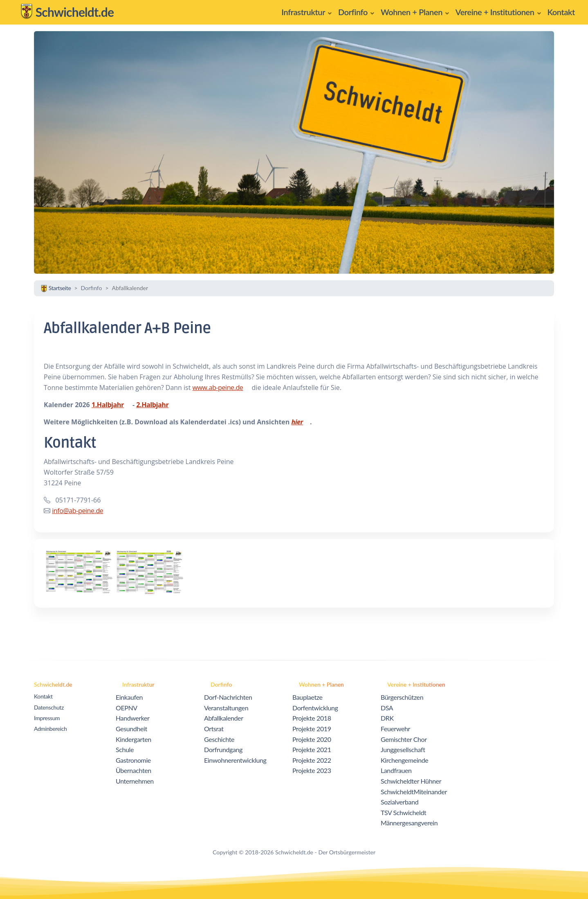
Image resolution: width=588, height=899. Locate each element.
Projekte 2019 (312, 729)
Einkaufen (129, 697)
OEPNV (127, 708)
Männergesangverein (409, 823)
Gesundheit (131, 729)
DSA (387, 708)
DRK (387, 718)
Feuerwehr (395, 729)
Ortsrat (214, 729)
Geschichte (219, 739)
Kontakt (43, 696)
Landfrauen (396, 770)
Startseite (56, 288)
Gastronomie (133, 760)
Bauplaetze (307, 697)
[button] (306, 12)
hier (297, 422)
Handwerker (133, 718)
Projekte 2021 (312, 749)
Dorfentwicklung (315, 708)
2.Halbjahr (152, 405)
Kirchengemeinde (404, 760)
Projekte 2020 (312, 739)
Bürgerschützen (402, 697)
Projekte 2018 (312, 718)
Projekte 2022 (312, 760)
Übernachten (134, 770)
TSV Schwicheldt (403, 812)
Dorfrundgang (223, 749)
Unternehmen (135, 781)
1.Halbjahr (108, 405)
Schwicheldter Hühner (411, 781)
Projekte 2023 (312, 770)
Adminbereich (50, 729)
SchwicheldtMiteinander (414, 792)
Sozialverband (399, 802)
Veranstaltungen (226, 708)
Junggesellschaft (403, 749)
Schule (125, 749)
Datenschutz (49, 707)
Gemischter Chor (404, 739)
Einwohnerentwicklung (235, 760)
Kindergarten (134, 739)
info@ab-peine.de (77, 511)
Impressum (47, 718)
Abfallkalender (224, 718)
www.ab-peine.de (218, 388)
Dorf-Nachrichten (228, 697)
